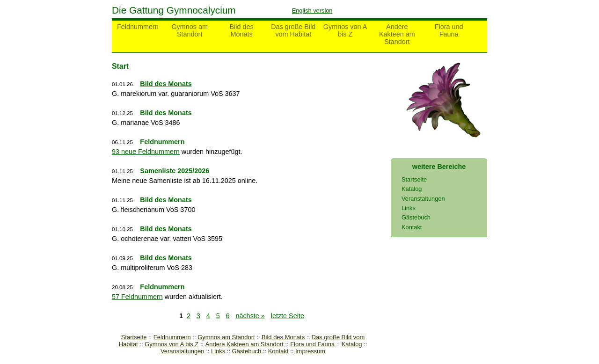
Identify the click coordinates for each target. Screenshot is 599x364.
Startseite (134, 337)
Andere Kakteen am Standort (397, 34)
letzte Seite (288, 316)
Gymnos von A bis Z (345, 30)
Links (218, 351)
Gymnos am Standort (190, 30)
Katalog (352, 344)
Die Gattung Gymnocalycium (174, 10)
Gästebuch (247, 351)
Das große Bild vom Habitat (293, 30)
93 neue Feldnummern (146, 152)
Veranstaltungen (183, 351)
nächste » (250, 316)
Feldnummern (138, 27)
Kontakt (278, 351)
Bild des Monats (241, 30)
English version (312, 11)
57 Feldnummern (137, 297)
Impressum (310, 351)
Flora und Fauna (449, 30)
